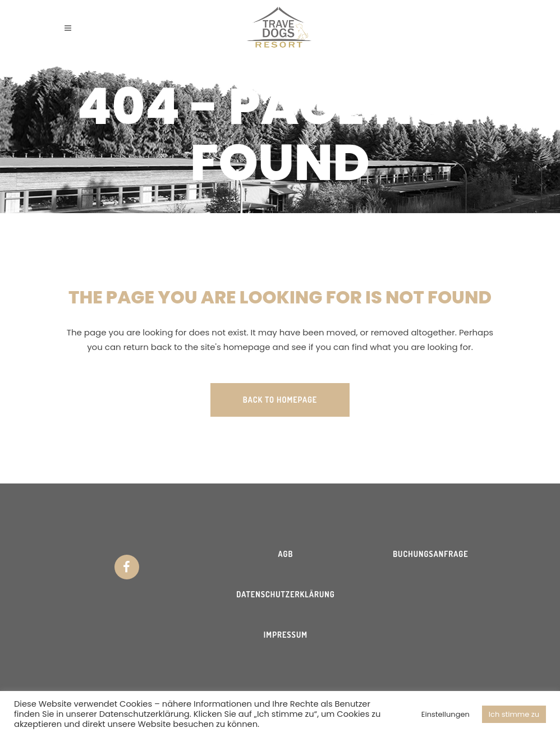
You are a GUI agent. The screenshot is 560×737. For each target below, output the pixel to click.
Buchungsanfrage (430, 554)
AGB (286, 554)
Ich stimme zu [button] (514, 714)
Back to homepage (280, 400)
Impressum (286, 635)
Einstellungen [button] (446, 714)
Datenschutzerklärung (286, 594)
